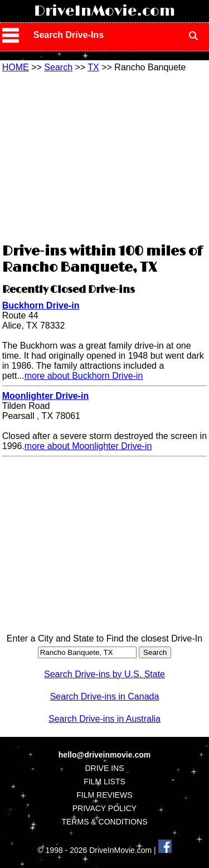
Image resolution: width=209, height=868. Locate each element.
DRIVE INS (104, 768)
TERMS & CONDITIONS (104, 822)
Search (58, 67)
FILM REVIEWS (104, 795)
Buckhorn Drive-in (41, 305)
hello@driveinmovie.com (104, 755)
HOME (16, 67)
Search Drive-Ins (69, 35)
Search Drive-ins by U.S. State (104, 674)
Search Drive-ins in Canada (105, 696)
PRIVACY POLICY (104, 808)
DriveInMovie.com (104, 11)
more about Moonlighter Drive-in (88, 446)
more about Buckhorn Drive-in (84, 376)
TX (93, 67)
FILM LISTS (104, 782)
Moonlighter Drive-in (46, 396)
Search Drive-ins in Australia (104, 719)
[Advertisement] (105, 156)
